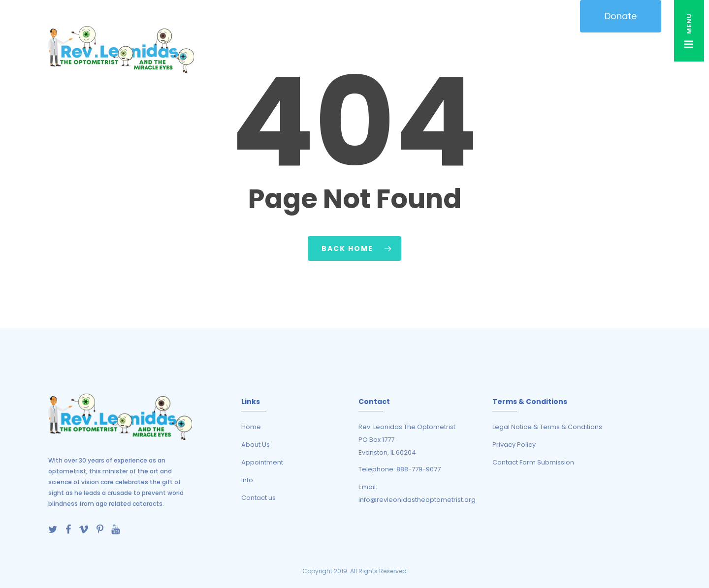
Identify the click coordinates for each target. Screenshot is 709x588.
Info (247, 480)
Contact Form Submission (533, 462)
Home (251, 427)
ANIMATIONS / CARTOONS (314, 49)
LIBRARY (591, 49)
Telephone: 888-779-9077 (400, 469)
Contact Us (636, 49)
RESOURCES (459, 49)
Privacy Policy (514, 445)
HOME (221, 49)
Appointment (262, 462)
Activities (406, 49)
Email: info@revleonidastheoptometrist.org (417, 493)
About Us (256, 49)
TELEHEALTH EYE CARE (521, 49)
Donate (621, 16)
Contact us (258, 498)
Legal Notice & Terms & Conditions (547, 427)
